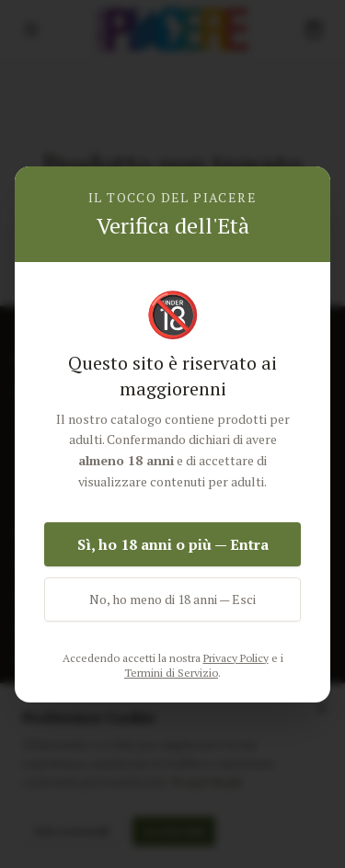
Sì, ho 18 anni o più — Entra (173, 544)
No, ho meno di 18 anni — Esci (172, 599)
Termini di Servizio (171, 673)
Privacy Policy (236, 658)
